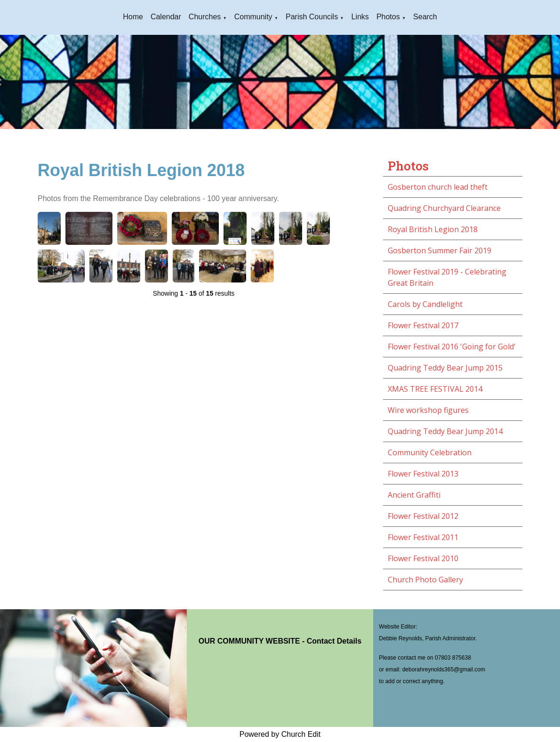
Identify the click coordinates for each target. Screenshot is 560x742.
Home (133, 17)
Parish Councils (312, 17)
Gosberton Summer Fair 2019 (440, 250)
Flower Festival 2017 (423, 325)
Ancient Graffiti (414, 495)
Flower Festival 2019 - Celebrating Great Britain (447, 277)
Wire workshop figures (428, 410)
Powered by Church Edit (280, 734)
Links (360, 17)
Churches (205, 17)
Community (253, 17)
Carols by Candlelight (425, 304)
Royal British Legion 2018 (433, 229)
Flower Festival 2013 (423, 474)
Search (425, 17)
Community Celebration (430, 452)
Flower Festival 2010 (423, 558)
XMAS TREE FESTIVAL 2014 (435, 389)
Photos (388, 17)
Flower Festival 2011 (423, 537)
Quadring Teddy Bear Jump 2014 (445, 431)
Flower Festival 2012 (423, 516)
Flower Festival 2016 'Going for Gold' (452, 347)
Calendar (166, 17)
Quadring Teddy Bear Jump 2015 (445, 368)
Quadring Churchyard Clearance (444, 208)
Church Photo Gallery (425, 580)
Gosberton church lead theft (438, 187)
